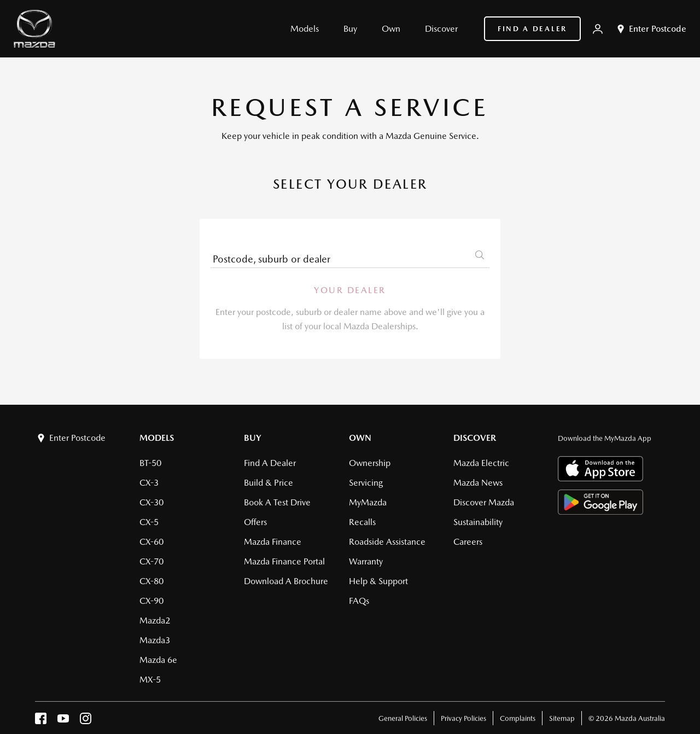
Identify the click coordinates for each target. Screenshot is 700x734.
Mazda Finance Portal (284, 561)
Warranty (366, 561)
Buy (253, 438)
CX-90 (151, 601)
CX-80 (151, 581)
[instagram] (86, 721)
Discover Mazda (484, 502)
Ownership (370, 463)
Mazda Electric (481, 463)
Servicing (366, 483)
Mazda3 (155, 640)
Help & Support (378, 581)
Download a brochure (286, 581)
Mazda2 (155, 621)
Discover (475, 438)
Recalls (362, 522)
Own (360, 438)
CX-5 (149, 522)
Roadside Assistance (387, 542)
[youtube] (63, 721)
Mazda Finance (273, 542)
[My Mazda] (598, 29)
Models (157, 438)
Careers (468, 542)
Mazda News (478, 483)
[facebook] (41, 721)
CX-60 (151, 542)
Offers (255, 522)
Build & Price (269, 483)
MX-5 (150, 680)
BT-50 (150, 463)
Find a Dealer (532, 29)
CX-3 (149, 483)
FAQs (359, 601)
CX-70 (151, 561)
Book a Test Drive (277, 502)
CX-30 (151, 502)
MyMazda (368, 502)
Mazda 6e (158, 660)
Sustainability (478, 522)
